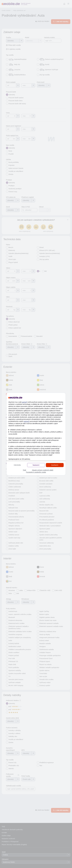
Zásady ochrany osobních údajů (43, 470)
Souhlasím (55, 465)
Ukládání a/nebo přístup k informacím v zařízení (26, 430)
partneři (24, 402)
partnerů (27, 421)
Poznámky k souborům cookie (36, 472)
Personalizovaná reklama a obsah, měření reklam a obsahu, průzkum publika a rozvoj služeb (36, 433)
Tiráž (24, 470)
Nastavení (36, 465)
